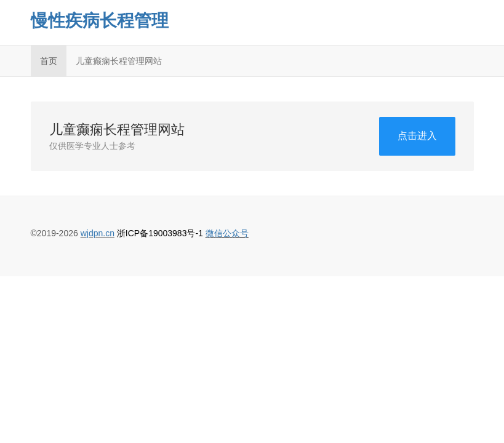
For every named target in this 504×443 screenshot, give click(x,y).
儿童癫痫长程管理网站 (119, 61)
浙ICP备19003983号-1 (160, 233)
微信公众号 (227, 233)
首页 (49, 61)
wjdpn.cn (98, 233)
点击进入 (417, 136)
